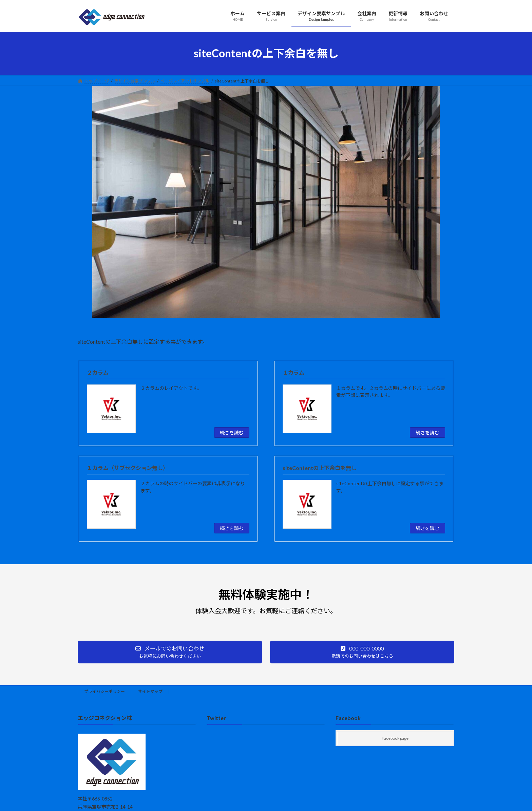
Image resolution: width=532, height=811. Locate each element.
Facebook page (395, 739)
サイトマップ (150, 691)
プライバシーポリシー (104, 691)
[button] (170, 652)
